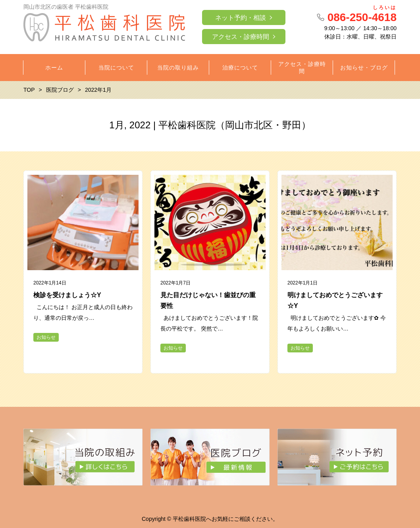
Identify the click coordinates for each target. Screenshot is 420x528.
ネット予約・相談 (241, 18)
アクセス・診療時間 (241, 37)
